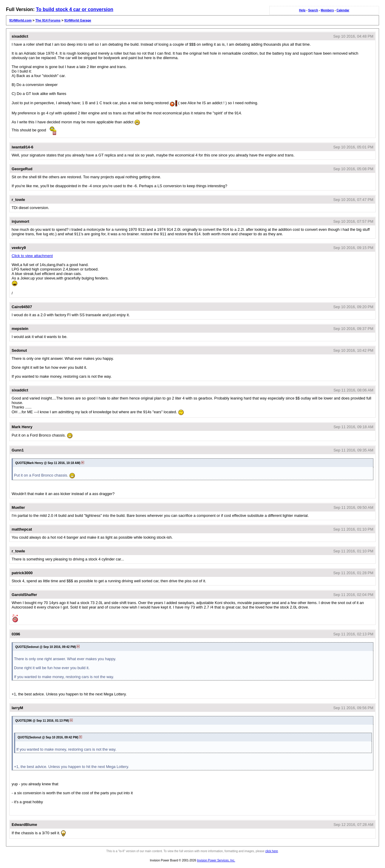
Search (313, 10)
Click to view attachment (32, 256)
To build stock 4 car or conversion (74, 9)
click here (272, 851)
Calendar (343, 10)
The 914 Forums (48, 20)
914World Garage (78, 20)
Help (302, 10)
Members (327, 10)
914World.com (20, 20)
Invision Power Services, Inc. (216, 860)
